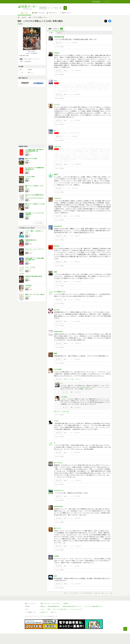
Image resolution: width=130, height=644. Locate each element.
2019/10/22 (77, 433)
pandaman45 (58, 506)
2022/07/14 (77, 236)
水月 (55, 576)
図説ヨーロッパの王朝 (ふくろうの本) (35, 204)
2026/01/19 (78, 71)
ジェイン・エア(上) (30, 267)
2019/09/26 (78, 480)
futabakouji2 (58, 331)
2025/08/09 (77, 120)
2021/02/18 (77, 300)
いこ (62, 383)
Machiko (57, 246)
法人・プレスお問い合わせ (60, 609)
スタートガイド (57, 603)
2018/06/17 (78, 584)
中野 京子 (27, 261)
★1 (65, 120)
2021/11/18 (77, 262)
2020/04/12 (77, 359)
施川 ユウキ (28, 234)
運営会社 (43, 606)
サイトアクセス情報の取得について (94, 606)
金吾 (55, 272)
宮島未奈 (27, 242)
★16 (65, 480)
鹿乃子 (56, 174)
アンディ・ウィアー (30, 251)
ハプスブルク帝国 (30, 177)
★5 (65, 95)
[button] (65, 8)
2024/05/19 (78, 164)
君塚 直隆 (27, 296)
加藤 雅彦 (27, 153)
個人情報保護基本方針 (54, 606)
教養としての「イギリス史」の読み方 (35, 294)
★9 (65, 216)
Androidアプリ (44, 612)
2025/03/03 (75, 136)
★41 (65, 584)
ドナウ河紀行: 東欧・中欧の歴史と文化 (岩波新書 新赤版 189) (35, 150)
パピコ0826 (58, 369)
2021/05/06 (78, 282)
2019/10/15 (77, 453)
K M (55, 81)
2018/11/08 (78, 546)
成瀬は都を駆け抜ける (31, 240)
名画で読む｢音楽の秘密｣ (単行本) (34, 276)
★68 (65, 379)
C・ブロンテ (28, 269)
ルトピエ (57, 105)
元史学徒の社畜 (59, 37)
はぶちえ (57, 310)
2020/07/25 (78, 343)
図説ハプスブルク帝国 (31, 159)
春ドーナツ (58, 528)
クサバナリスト (59, 490)
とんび (56, 421)
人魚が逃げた (29, 285)
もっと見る (39, 223)
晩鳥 (55, 353)
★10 (65, 71)
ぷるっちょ (58, 146)
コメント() (67, 43)
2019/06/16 (77, 518)
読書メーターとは (45, 603)
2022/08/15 (77, 216)
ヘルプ (42, 609)
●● (55, 130)
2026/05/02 (75, 43)
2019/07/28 (77, 496)
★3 (65, 236)
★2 (65, 321)
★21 (65, 546)
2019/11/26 (78, 379)
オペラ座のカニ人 (60, 292)
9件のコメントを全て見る (62, 412)
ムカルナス (58, 198)
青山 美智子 (28, 287)
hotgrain (57, 53)
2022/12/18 (75, 188)
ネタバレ (60, 33)
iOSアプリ (53, 612)
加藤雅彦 (24, 17)
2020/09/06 (77, 321)
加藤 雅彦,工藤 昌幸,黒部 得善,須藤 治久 (35, 198)
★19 (65, 282)
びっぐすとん (58, 463)
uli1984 (56, 556)
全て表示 (51, 33)
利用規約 (66, 603)
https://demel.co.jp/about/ (83, 387)
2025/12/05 (77, 95)
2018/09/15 (77, 566)
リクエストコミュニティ (76, 609)
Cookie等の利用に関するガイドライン (72, 606)
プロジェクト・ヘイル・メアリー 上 (34, 249)
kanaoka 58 (58, 226)
